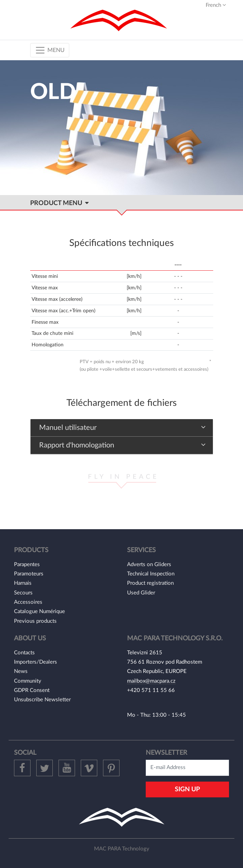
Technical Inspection (151, 574)
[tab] (122, 428)
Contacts (24, 653)
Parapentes (27, 565)
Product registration (150, 583)
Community (28, 681)
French (216, 5)
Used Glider (141, 593)
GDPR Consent (32, 690)
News (21, 671)
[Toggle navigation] (50, 50)
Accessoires (28, 602)
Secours (23, 593)
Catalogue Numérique (39, 611)
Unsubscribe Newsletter (42, 700)
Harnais (23, 583)
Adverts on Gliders (149, 565)
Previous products (35, 621)
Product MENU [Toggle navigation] (59, 203)
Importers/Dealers (36, 662)
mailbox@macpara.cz (151, 681)
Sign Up (187, 789)
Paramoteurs (29, 574)
